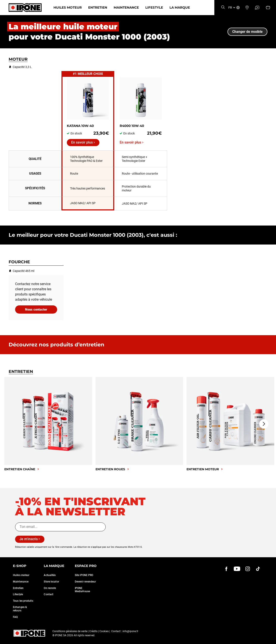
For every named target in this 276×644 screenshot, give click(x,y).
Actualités (50, 575)
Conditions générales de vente (70, 631)
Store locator (51, 582)
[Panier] (268, 8)
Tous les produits (23, 601)
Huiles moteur (68, 7)
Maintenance (126, 7)
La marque (180, 7)
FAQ (15, 617)
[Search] (223, 7)
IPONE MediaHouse (82, 590)
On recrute (50, 588)
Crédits (93, 631)
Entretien (98, 7)
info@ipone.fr (130, 631)
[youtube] (237, 569)
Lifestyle (154, 7)
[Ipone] (25, 8)
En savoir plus (82, 142)
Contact (49, 594)
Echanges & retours (20, 609)
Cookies (104, 631)
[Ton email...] (60, 527)
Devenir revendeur (85, 582)
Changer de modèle (247, 32)
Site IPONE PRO (84, 575)
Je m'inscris (29, 539)
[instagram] (248, 569)
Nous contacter (36, 309)
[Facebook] (226, 569)
